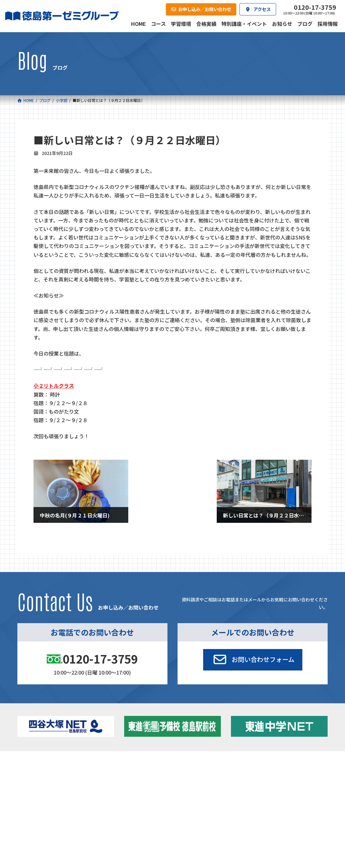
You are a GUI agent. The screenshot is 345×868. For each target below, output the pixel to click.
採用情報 (230, 822)
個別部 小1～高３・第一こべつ (206, 782)
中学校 (111, 774)
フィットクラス (50, 784)
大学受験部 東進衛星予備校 (206, 774)
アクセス (181, 822)
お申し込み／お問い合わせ (296, 822)
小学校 (38, 774)
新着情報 (265, 765)
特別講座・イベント (283, 774)
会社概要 (131, 822)
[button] (253, 660)
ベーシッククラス (52, 808)
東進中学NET (124, 800)
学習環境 (82, 822)
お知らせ (273, 782)
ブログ (271, 790)
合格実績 (32, 822)
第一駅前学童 (190, 790)
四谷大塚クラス (50, 800)
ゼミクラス (46, 792)
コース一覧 (34, 765)
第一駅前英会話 (192, 798)
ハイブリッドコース (127, 792)
